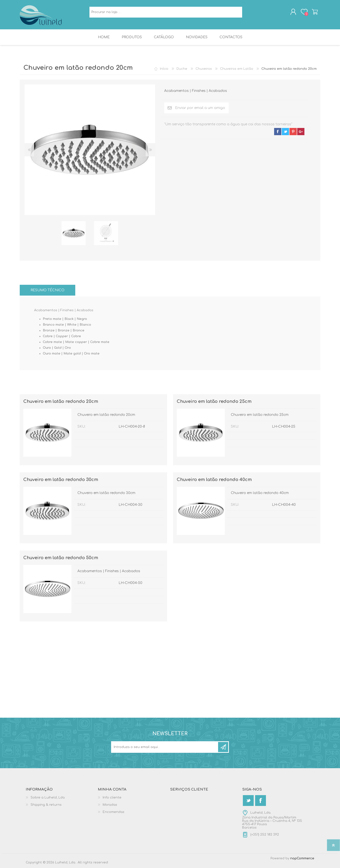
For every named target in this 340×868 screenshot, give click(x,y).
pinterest (293, 132)
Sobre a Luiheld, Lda (48, 798)
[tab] (47, 290)
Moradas (110, 805)
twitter (285, 132)
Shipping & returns (46, 805)
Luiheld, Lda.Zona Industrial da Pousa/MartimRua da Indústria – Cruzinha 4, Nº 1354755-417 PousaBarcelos (272, 820)
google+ (301, 132)
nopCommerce (302, 858)
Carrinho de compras (315, 12)
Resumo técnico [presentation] (47, 290)
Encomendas (113, 812)
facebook (278, 132)
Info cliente (112, 798)
